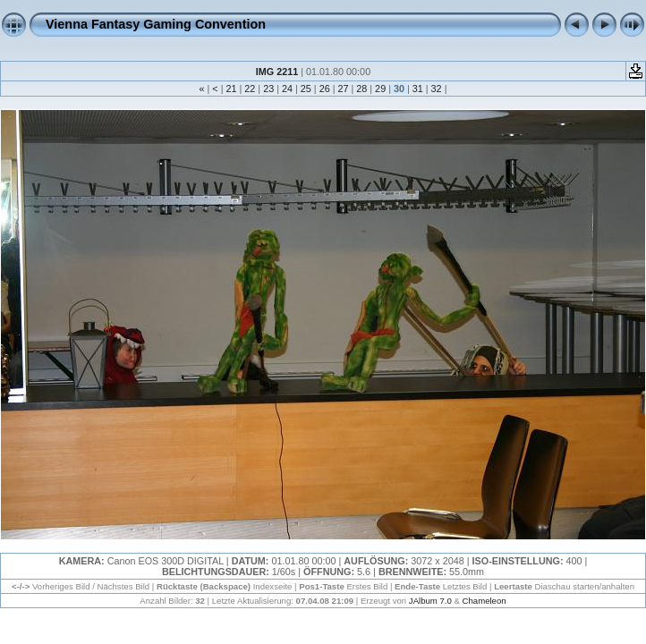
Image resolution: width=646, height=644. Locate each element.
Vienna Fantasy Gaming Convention (156, 24)
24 (287, 89)
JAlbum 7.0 (430, 601)
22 (250, 89)
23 (268, 89)
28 (361, 89)
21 (232, 89)
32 (437, 89)
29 (380, 89)
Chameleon (484, 601)
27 (343, 89)
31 (418, 89)
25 (306, 89)
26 (325, 89)
